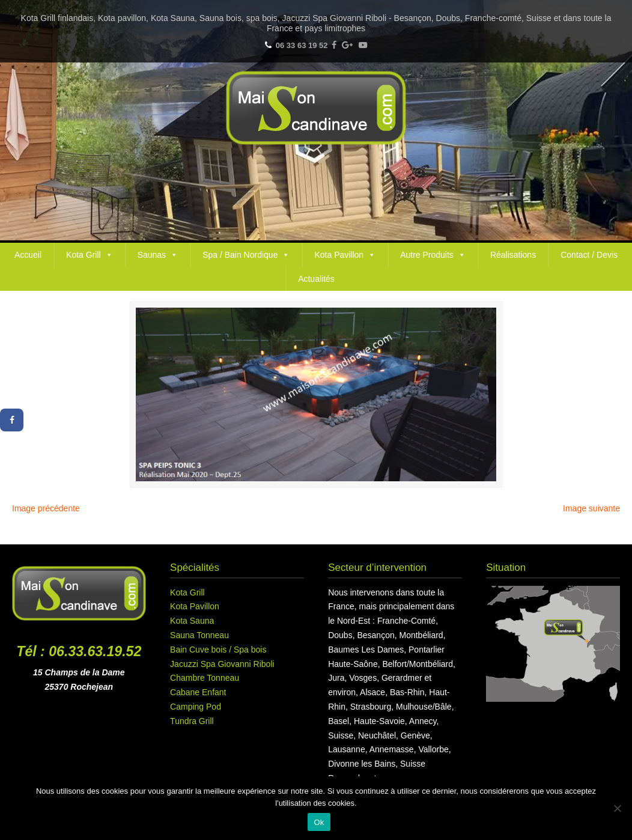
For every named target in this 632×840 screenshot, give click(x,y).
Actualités (316, 279)
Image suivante (591, 508)
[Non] (617, 808)
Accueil (28, 255)
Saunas (158, 255)
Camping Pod (196, 707)
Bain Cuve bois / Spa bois (218, 650)
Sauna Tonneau (199, 635)
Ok (319, 822)
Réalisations (513, 255)
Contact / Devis (589, 255)
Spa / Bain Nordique (246, 255)
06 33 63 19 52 (302, 45)
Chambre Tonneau (205, 678)
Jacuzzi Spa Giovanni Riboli (222, 664)
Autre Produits (433, 255)
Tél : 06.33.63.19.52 (79, 651)
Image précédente (46, 508)
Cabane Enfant (198, 692)
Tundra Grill (192, 721)
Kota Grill (90, 255)
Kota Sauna (192, 621)
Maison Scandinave (316, 108)
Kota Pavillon (345, 255)
